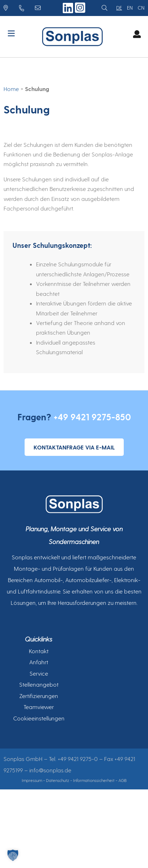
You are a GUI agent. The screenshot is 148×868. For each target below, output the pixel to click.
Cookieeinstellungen (39, 718)
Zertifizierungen (39, 696)
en (130, 8)
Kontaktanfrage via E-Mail (74, 447)
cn (141, 8)
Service (39, 673)
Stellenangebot (39, 684)
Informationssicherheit (94, 780)
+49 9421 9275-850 (92, 417)
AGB (123, 780)
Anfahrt (39, 662)
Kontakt (39, 651)
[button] (13, 855)
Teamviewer (39, 707)
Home (11, 89)
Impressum (32, 780)
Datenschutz (58, 780)
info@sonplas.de (50, 770)
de (119, 8)
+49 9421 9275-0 (78, 759)
